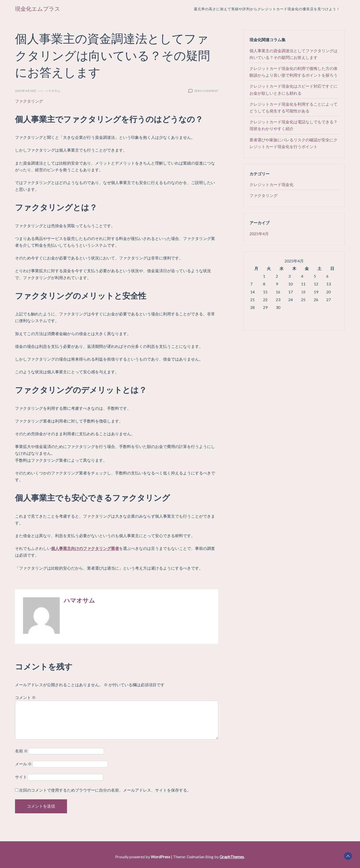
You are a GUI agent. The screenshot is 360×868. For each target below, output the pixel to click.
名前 (21, 751)
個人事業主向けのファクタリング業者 (85, 548)
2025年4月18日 (26, 91)
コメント (25, 697)
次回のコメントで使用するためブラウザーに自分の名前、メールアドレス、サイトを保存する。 (105, 790)
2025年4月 (259, 234)
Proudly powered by (143, 857)
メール (23, 764)
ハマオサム (53, 91)
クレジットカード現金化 (271, 184)
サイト (21, 777)
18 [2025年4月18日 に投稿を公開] (303, 292)
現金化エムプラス (38, 9)
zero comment (206, 91)
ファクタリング (29, 101)
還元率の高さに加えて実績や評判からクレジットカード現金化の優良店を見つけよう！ (267, 9)
